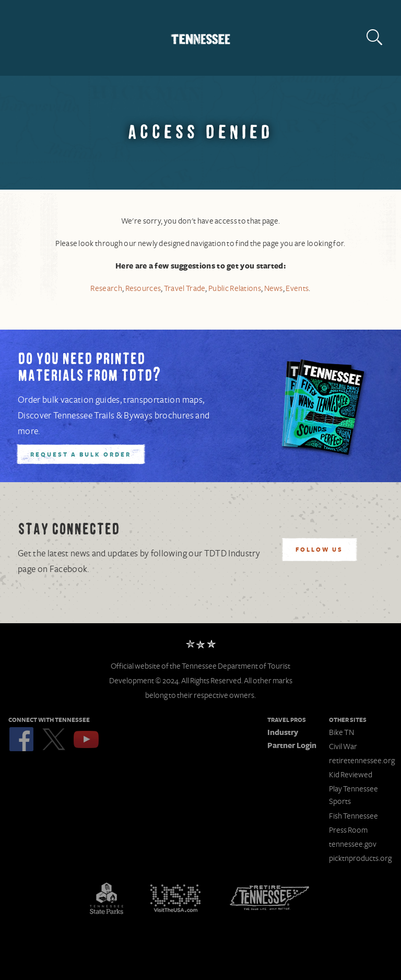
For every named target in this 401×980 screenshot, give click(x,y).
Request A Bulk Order (81, 455)
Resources (143, 289)
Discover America (175, 898)
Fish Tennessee (353, 816)
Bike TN (341, 732)
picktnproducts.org (360, 858)
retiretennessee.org (362, 761)
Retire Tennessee (269, 898)
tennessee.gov (353, 844)
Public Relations (235, 289)
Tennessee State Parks (107, 898)
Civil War (343, 746)
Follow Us (319, 550)
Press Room (348, 830)
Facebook (21, 739)
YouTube (86, 739)
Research (106, 289)
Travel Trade (185, 289)
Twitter (54, 739)
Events (297, 289)
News (274, 289)
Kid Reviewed (351, 775)
